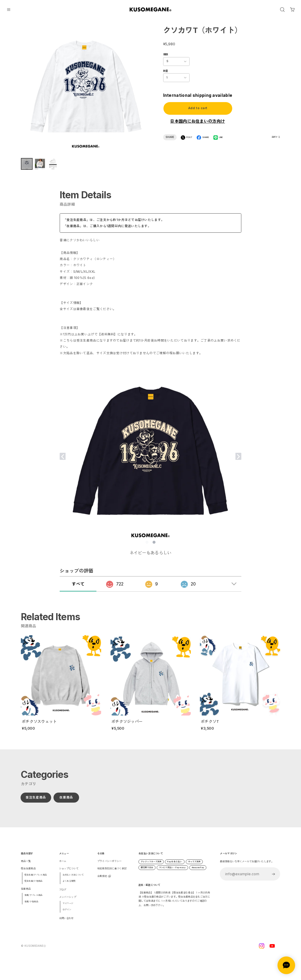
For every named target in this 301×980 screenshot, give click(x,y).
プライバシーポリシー (109, 865)
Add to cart (198, 108)
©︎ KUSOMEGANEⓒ (33, 950)
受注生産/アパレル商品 (36, 879)
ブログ (63, 894)
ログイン (67, 914)
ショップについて (69, 873)
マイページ (68, 907)
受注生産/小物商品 (34, 885)
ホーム (63, 865)
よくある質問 (69, 885)
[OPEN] (282, 10)
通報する (276, 137)
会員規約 (102, 880)
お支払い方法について (73, 879)
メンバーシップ (68, 901)
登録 (274, 878)
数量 (166, 71)
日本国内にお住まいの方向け (198, 121)
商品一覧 (26, 865)
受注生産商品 (36, 802)
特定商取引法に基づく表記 (112, 873)
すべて (78, 588)
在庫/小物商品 (31, 906)
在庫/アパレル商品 (34, 899)
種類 (166, 54)
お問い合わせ (66, 922)
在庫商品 (67, 802)
